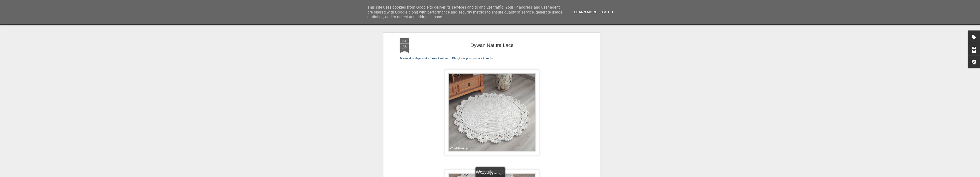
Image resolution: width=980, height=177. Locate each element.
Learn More (586, 12)
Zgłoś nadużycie (538, 174)
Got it (608, 12)
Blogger (522, 174)
